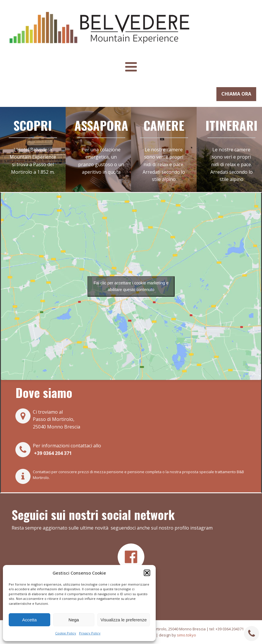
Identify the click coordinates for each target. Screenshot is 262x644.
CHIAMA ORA (236, 94)
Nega (74, 620)
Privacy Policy (90, 633)
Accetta (29, 620)
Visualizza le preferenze (124, 620)
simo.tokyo (186, 635)
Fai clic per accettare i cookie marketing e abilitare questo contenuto (131, 286)
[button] (147, 573)
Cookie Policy (66, 633)
